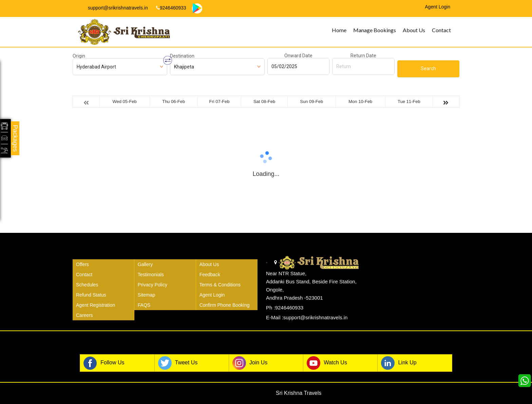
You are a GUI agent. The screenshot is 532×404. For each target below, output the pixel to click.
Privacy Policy (153, 285)
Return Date (363, 56)
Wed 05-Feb (124, 102)
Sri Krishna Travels (299, 393)
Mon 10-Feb (360, 102)
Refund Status (91, 295)
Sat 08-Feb (264, 102)
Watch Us (327, 363)
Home (339, 30)
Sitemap (146, 295)
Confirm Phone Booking (225, 305)
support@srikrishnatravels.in (115, 8)
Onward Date (298, 56)
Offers (82, 264)
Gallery (145, 264)
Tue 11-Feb (409, 102)
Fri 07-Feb (220, 102)
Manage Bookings (375, 30)
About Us (414, 30)
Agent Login (212, 295)
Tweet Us (178, 363)
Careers (84, 315)
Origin (79, 56)
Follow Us (104, 363)
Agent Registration (96, 305)
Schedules (87, 285)
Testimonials (151, 275)
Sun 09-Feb (311, 102)
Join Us (250, 363)
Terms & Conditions (220, 285)
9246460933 (171, 8)
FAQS (144, 305)
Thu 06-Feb (174, 102)
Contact (441, 30)
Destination (182, 56)
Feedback (210, 275)
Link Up (399, 363)
